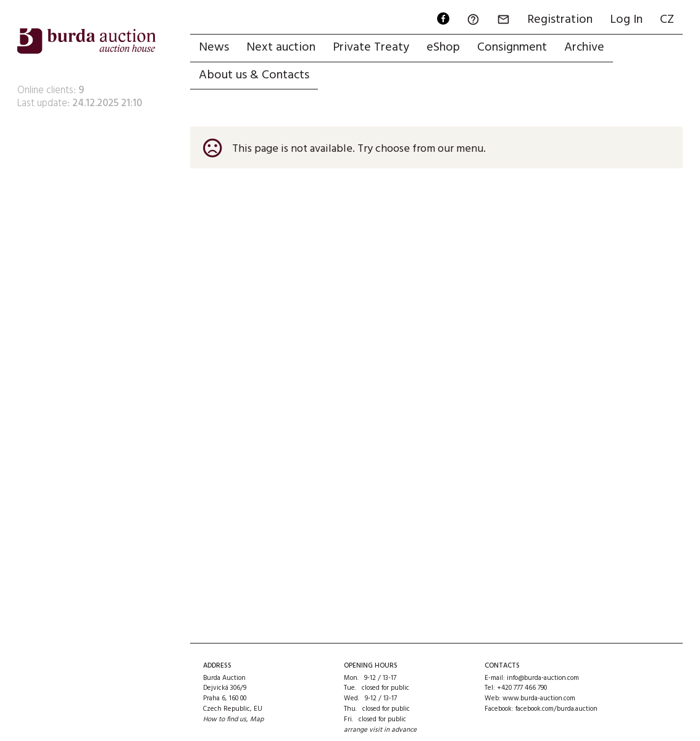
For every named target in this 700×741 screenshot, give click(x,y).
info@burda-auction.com (543, 678)
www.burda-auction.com (539, 698)
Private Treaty (371, 48)
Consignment (512, 48)
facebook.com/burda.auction (556, 709)
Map (257, 719)
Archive (584, 48)
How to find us (225, 719)
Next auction (281, 48)
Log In (626, 20)
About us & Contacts (254, 75)
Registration (560, 20)
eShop (443, 48)
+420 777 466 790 (522, 688)
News (214, 48)
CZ (667, 20)
